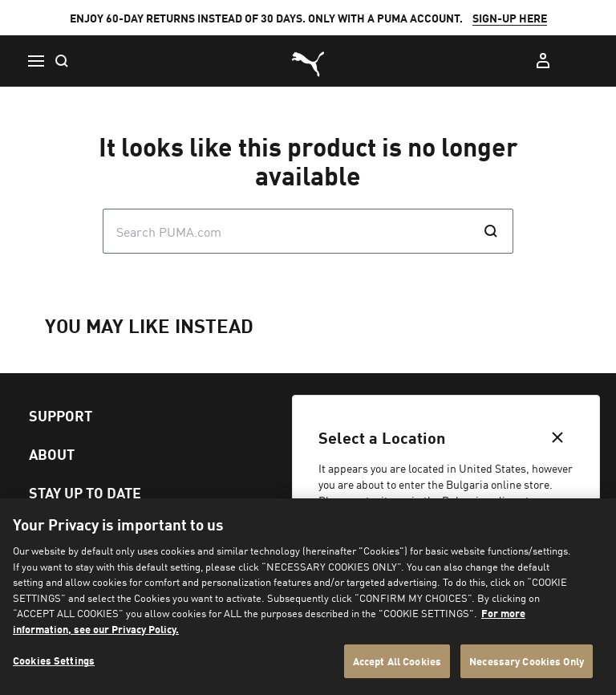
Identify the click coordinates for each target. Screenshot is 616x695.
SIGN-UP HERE (510, 18)
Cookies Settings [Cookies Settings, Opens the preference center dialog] (54, 660)
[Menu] (35, 61)
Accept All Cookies (397, 661)
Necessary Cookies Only (527, 661)
